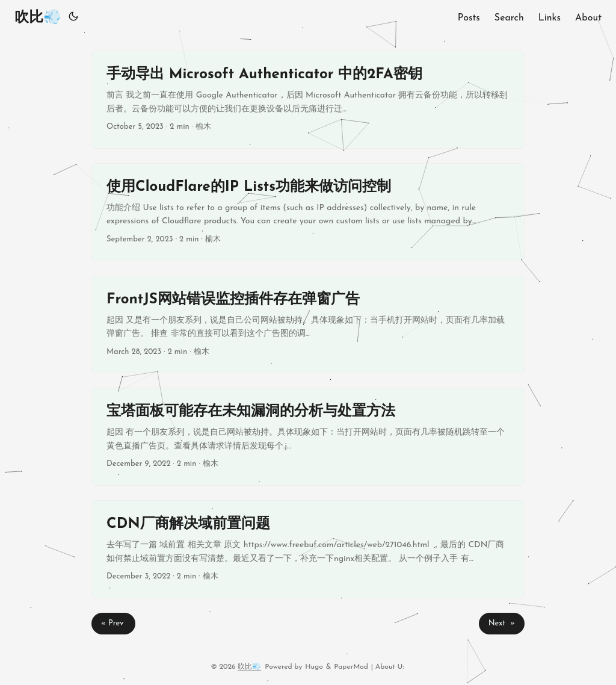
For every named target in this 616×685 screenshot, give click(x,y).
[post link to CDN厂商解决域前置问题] (308, 549)
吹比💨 (38, 18)
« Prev (113, 623)
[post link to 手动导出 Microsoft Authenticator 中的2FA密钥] (308, 100)
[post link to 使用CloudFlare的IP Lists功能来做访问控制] (308, 212)
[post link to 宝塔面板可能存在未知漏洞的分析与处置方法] (308, 437)
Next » (502, 623)
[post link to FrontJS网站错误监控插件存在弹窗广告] (308, 325)
